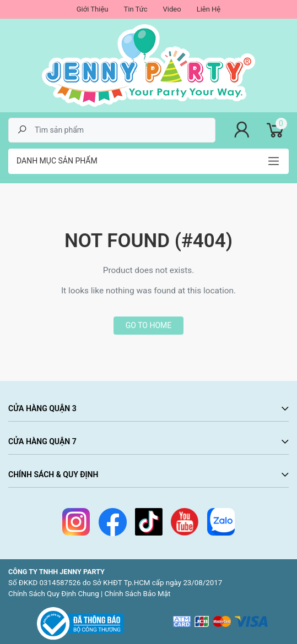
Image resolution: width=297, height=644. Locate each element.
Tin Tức (135, 9)
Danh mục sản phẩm (57, 161)
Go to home (148, 325)
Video (172, 9)
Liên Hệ (209, 9)
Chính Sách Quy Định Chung (54, 594)
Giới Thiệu (93, 9)
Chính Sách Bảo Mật (138, 594)
